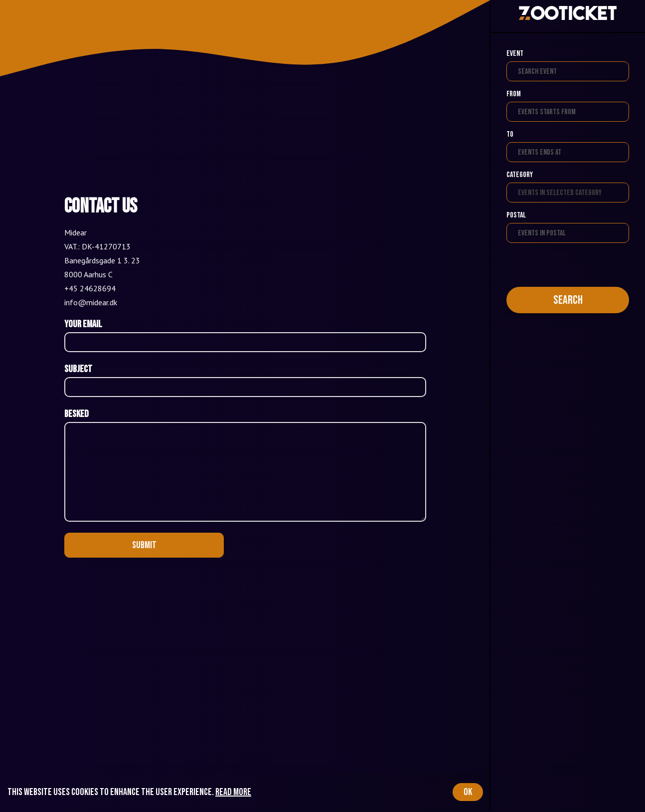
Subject (78, 369)
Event (515, 54)
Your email (83, 324)
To (510, 134)
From (514, 94)
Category (520, 175)
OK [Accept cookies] (468, 792)
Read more (233, 792)
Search (568, 300)
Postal (516, 215)
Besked (77, 414)
